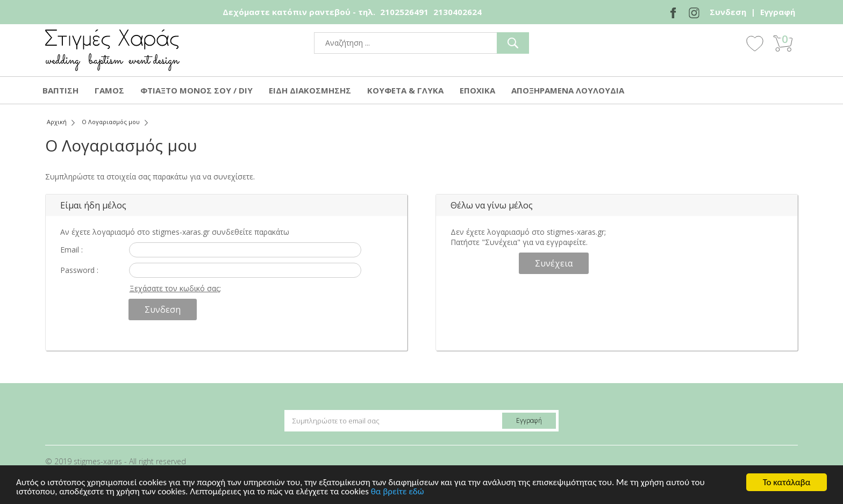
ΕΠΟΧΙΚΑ (477, 90)
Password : (79, 270)
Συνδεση (728, 12)
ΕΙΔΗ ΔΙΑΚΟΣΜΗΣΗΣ (310, 90)
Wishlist (755, 43)
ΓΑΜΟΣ (109, 90)
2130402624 (458, 12)
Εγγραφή (778, 12)
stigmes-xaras (112, 50)
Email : (72, 250)
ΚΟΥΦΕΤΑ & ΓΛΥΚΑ (405, 90)
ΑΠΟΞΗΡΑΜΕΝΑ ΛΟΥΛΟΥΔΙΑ (568, 90)
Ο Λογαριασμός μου (111, 122)
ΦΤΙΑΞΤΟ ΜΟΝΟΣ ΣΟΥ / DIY (197, 90)
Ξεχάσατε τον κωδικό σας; (175, 288)
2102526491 (404, 12)
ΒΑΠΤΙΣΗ (60, 90)
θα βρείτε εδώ (398, 492)
